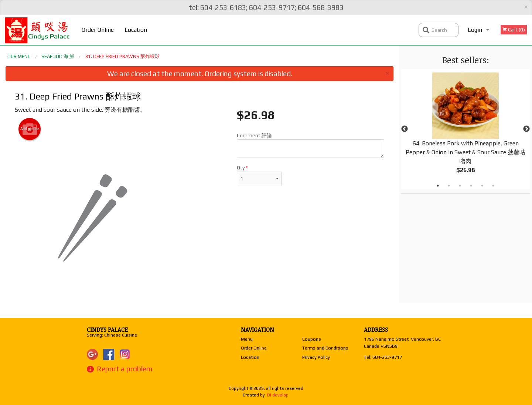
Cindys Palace (107, 330)
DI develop (278, 395)
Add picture (30, 129)
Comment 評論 (311, 145)
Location (136, 30)
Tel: (383, 357)
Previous (405, 129)
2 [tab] (449, 186)
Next (526, 129)
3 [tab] (460, 186)
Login (475, 30)
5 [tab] (482, 186)
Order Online (98, 30)
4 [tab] (471, 186)
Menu (247, 339)
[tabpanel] (465, 129)
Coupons (312, 339)
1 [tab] (438, 186)
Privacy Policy (316, 357)
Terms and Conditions (325, 348)
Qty (259, 175)
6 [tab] (493, 186)
